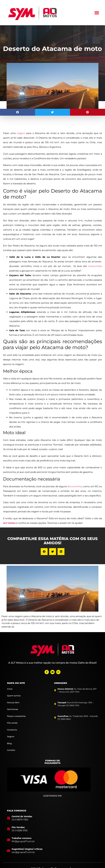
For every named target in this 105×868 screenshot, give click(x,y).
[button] (97, 13)
